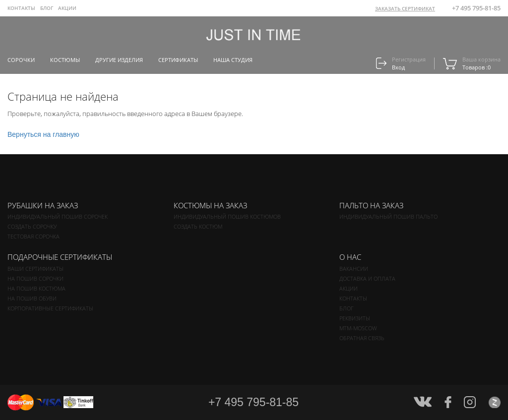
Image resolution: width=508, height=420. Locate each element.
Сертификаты (178, 60)
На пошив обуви (32, 298)
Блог (47, 8)
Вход (398, 67)
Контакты (21, 8)
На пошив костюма (36, 288)
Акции (67, 8)
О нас (350, 257)
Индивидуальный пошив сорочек (58, 216)
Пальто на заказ (371, 205)
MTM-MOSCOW (358, 328)
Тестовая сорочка (33, 236)
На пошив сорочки (35, 278)
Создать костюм (198, 226)
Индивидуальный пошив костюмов (227, 216)
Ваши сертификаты (35, 269)
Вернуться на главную (43, 134)
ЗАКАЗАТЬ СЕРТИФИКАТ (405, 8)
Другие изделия (119, 60)
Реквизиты (355, 318)
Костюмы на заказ (210, 205)
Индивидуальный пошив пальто (388, 216)
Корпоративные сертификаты (50, 308)
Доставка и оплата (367, 278)
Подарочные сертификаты (60, 257)
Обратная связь (362, 338)
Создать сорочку (32, 226)
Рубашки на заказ (43, 205)
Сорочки (21, 60)
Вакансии (354, 269)
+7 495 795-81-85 (476, 8)
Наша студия (233, 60)
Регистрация (409, 59)
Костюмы (65, 60)
